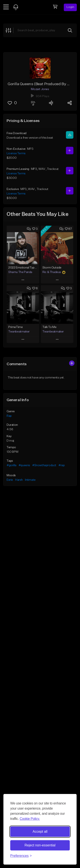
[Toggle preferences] (21, 856)
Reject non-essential (40, 845)
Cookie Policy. (30, 819)
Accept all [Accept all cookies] (40, 832)
